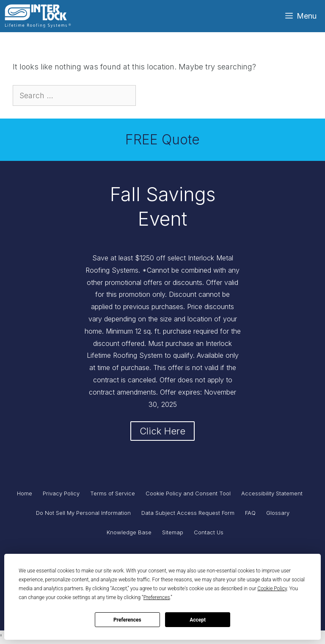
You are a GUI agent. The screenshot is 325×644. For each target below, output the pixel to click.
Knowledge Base (129, 532)
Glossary (278, 513)
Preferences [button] (157, 597)
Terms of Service (113, 493)
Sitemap (173, 532)
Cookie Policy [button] (272, 589)
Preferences (127, 620)
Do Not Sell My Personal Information (83, 513)
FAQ (250, 513)
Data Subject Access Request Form (188, 513)
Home (25, 493)
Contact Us (209, 532)
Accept (198, 620)
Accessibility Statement (272, 493)
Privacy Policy (61, 493)
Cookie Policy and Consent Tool (188, 493)
